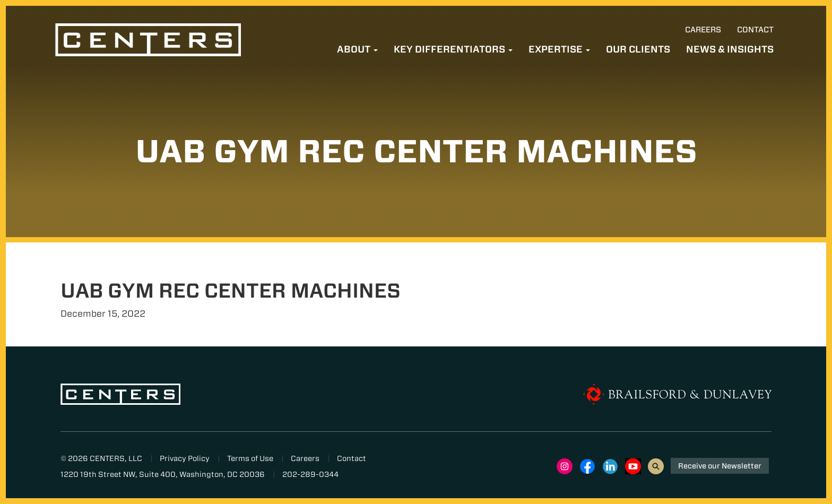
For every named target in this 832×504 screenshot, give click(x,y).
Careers (703, 30)
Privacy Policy (185, 458)
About (357, 49)
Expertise (559, 49)
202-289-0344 (310, 474)
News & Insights (730, 49)
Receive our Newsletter (720, 466)
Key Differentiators (453, 49)
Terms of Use (250, 458)
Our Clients (638, 49)
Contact (755, 30)
